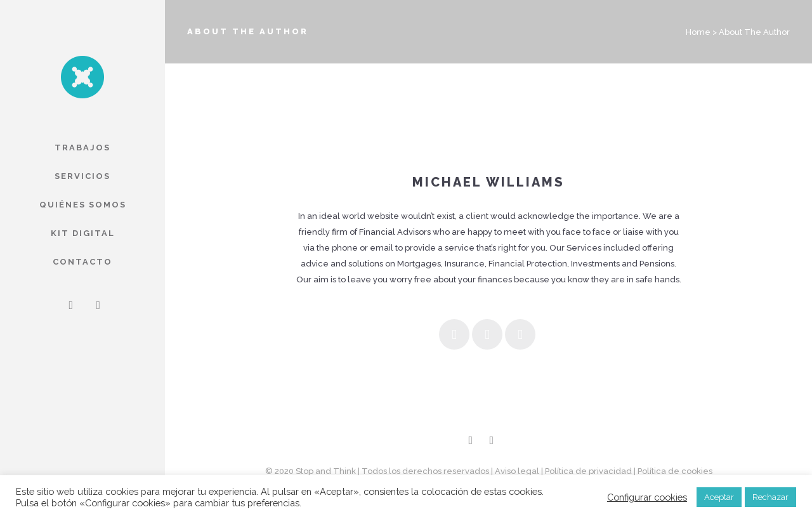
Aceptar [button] (719, 497)
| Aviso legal (515, 471)
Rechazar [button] (770, 497)
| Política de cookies (673, 471)
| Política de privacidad (586, 471)
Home (698, 32)
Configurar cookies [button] (647, 497)
